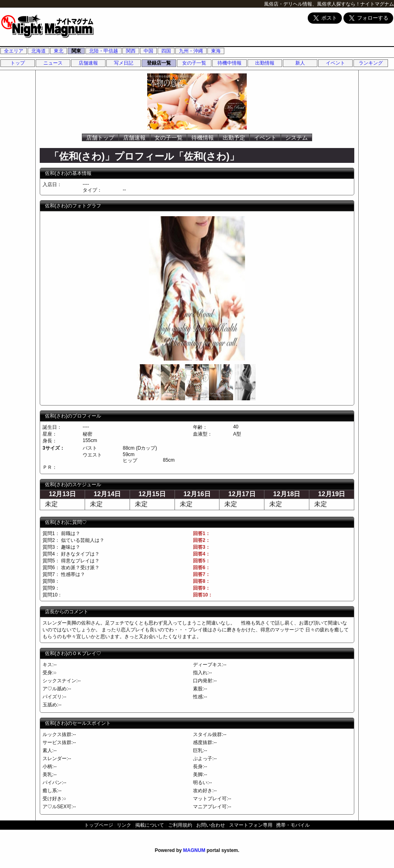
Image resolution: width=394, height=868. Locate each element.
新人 (300, 63)
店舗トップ (100, 138)
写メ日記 (124, 63)
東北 (59, 51)
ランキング (371, 63)
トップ (18, 63)
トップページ (99, 825)
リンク (124, 825)
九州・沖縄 (191, 51)
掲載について (150, 825)
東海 (216, 51)
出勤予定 (234, 138)
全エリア (14, 51)
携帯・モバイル (293, 825)
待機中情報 (229, 63)
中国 (148, 51)
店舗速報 (88, 63)
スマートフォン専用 (251, 825)
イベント (335, 63)
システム (297, 138)
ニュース (53, 63)
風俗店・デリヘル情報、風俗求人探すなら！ (312, 4)
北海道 (39, 51)
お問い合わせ (211, 825)
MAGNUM (194, 850)
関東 (76, 51)
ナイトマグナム (377, 4)
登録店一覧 (159, 63)
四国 (166, 51)
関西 (131, 51)
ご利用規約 (180, 825)
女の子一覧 (194, 63)
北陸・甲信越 (104, 51)
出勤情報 (265, 63)
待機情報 (203, 138)
